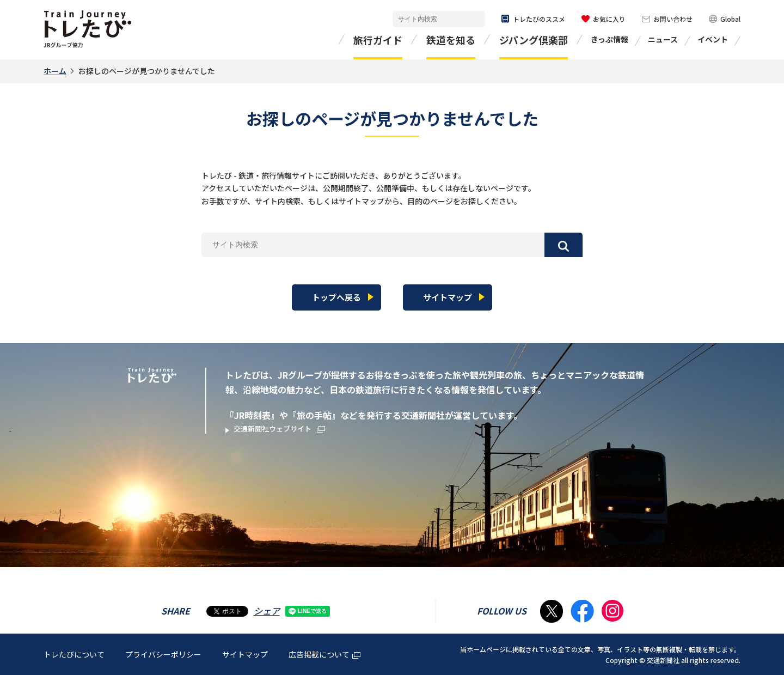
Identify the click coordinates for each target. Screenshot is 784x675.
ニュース (663, 39)
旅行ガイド (378, 40)
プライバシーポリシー (163, 654)
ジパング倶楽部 (534, 40)
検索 (475, 19)
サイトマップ (245, 654)
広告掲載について (324, 654)
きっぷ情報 (610, 39)
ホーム (55, 71)
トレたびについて (74, 654)
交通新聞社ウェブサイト (288, 430)
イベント (713, 39)
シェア (267, 610)
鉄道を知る (451, 40)
